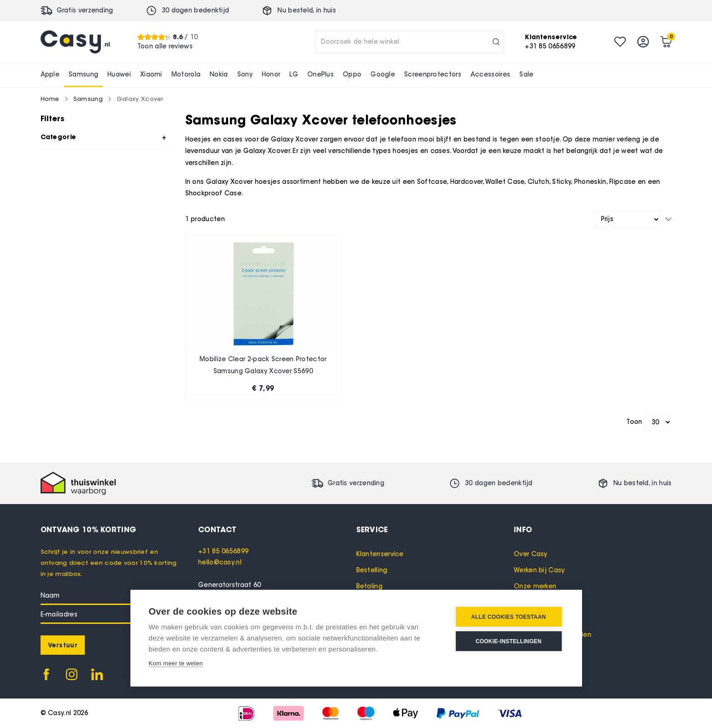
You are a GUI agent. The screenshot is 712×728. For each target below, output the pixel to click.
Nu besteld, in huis (307, 10)
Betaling (369, 586)
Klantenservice (380, 554)
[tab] (277, 529)
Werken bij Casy (539, 570)
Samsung (88, 99)
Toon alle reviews (165, 46)
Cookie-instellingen (509, 641)
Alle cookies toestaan (508, 617)
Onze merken (535, 586)
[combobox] (410, 42)
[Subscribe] (63, 645)
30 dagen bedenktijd (196, 10)
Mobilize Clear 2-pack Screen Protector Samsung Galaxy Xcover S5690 (263, 365)
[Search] (496, 42)
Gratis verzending (85, 10)
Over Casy (531, 554)
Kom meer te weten (176, 663)
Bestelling (372, 570)
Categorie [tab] (59, 137)
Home (50, 99)
